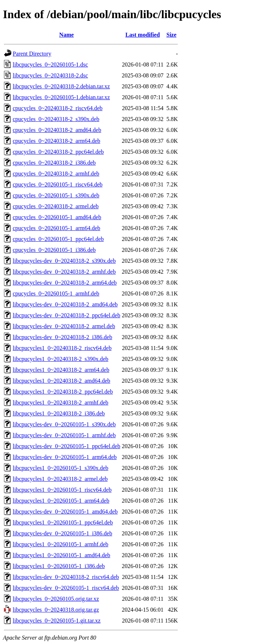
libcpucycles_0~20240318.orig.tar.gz (56, 610)
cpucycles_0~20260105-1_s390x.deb (56, 195)
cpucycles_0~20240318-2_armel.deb (56, 206)
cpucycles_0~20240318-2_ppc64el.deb (58, 152)
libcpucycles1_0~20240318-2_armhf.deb (60, 402)
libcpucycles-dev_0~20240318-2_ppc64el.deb (66, 315)
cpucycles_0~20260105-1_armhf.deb (56, 293)
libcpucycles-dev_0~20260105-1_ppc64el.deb (66, 446)
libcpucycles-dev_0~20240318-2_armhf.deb (64, 272)
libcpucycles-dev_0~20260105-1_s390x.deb (64, 424)
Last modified (143, 35)
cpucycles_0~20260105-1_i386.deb (54, 250)
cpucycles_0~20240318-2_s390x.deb (56, 119)
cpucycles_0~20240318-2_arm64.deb (56, 141)
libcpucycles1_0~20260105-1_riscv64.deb (62, 490)
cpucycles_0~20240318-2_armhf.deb (56, 174)
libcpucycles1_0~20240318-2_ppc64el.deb (63, 392)
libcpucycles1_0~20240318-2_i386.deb (59, 413)
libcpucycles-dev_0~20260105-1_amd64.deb (65, 512)
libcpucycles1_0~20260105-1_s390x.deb (60, 468)
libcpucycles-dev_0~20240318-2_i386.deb (62, 337)
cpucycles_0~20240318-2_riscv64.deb (58, 108)
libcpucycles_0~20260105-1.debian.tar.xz (61, 97)
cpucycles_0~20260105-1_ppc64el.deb (58, 239)
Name (66, 35)
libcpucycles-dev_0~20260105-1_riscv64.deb (66, 588)
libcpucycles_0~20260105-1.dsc (50, 65)
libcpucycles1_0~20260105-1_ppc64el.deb (63, 522)
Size (171, 35)
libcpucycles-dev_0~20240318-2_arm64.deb (65, 283)
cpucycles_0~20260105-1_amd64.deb (57, 217)
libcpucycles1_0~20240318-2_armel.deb (60, 479)
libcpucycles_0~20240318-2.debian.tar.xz (61, 86)
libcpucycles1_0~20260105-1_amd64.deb (62, 555)
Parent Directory (32, 54)
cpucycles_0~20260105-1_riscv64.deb (58, 184)
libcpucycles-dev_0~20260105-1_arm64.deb (65, 457)
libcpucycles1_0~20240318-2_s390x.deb (60, 359)
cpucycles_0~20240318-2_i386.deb (54, 163)
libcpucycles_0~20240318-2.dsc (50, 75)
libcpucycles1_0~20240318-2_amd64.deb (62, 381)
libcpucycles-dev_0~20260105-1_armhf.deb (64, 435)
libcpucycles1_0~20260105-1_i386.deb (59, 566)
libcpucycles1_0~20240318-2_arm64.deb (61, 370)
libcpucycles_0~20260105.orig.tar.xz (56, 599)
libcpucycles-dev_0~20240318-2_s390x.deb (64, 261)
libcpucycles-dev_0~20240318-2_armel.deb (64, 326)
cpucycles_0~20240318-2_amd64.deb (57, 130)
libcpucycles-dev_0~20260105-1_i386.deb (62, 533)
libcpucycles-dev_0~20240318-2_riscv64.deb (66, 577)
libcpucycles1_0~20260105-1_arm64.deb (61, 501)
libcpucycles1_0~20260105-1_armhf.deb (60, 544)
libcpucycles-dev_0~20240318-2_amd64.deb (65, 304)
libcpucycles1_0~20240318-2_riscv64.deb (62, 348)
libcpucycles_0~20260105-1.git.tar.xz (57, 621)
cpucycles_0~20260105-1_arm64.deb (56, 228)
